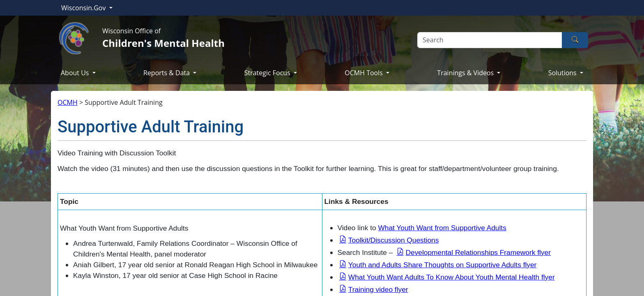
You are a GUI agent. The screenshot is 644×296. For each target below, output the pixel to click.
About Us (76, 73)
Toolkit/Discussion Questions (394, 240)
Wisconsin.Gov (84, 8)
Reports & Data (167, 73)
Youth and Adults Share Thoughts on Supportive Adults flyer (443, 265)
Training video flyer (378, 289)
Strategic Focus (268, 73)
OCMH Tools (365, 73)
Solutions (563, 73)
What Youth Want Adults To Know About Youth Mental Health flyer (452, 277)
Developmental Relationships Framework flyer (478, 252)
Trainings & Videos (466, 73)
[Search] (490, 40)
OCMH (68, 102)
